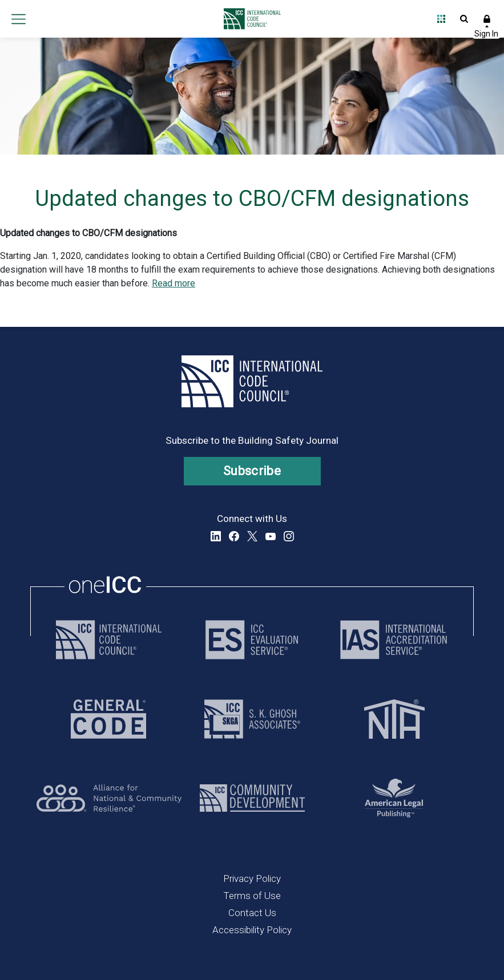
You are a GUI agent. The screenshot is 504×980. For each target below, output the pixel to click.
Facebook (234, 536)
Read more (174, 283)
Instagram (289, 536)
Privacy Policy (252, 878)
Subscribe (252, 471)
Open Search (464, 19)
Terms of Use (252, 896)
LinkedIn (216, 536)
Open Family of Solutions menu (441, 19)
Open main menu (18, 19)
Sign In (487, 19)
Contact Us (252, 913)
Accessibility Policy (252, 930)
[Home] (249, 19)
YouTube (271, 536)
